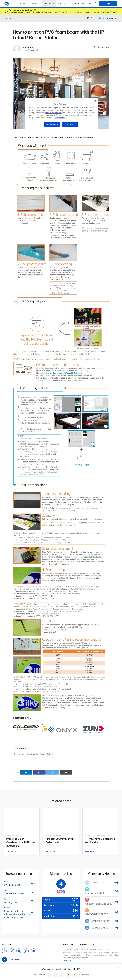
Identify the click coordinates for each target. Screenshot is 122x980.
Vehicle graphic (11, 902)
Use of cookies (60, 118)
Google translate (107, 18)
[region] (62, 114)
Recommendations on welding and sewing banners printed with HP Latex (17, 914)
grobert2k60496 (101, 921)
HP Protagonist (64, 4)
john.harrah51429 (94, 893)
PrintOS (109, 12)
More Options (52, 124)
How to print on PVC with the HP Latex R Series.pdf (36, 754)
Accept (70, 124)
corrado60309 (100, 928)
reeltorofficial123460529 (99, 904)
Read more (11, 852)
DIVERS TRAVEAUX (12, 885)
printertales (98, 883)
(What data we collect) (53, 113)
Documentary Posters (14, 894)
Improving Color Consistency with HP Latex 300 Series (21, 842)
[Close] (95, 101)
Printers (34, 4)
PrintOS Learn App (61, 12)
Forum (23, 4)
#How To (106, 47)
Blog (90, 4)
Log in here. (67, 961)
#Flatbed (98, 47)
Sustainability (79, 4)
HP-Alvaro (28, 48)
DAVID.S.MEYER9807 (96, 914)
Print (91, 18)
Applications (50, 3)
